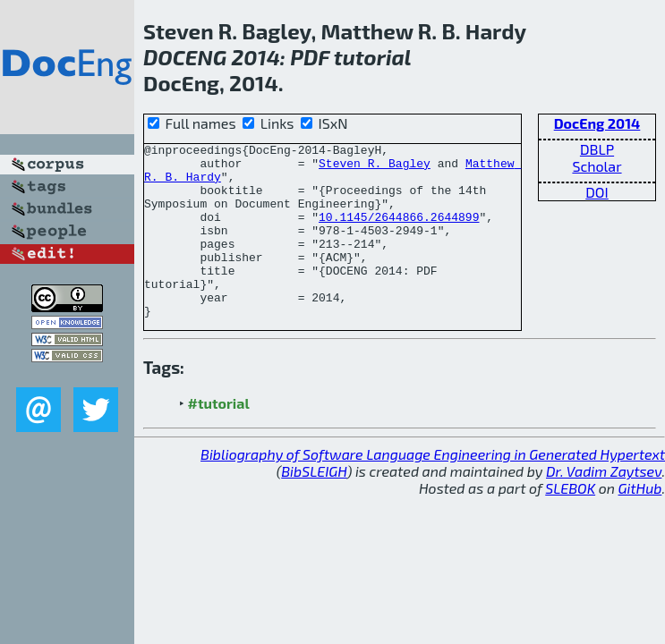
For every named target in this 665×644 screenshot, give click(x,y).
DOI (597, 192)
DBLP (597, 149)
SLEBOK (570, 523)
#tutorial (219, 438)
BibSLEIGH (314, 506)
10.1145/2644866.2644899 (399, 233)
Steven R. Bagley (375, 168)
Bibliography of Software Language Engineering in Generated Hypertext (433, 489)
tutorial (373, 57)
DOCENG (185, 57)
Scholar (597, 166)
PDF (310, 57)
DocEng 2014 (597, 123)
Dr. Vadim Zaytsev (604, 506)
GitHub (640, 523)
